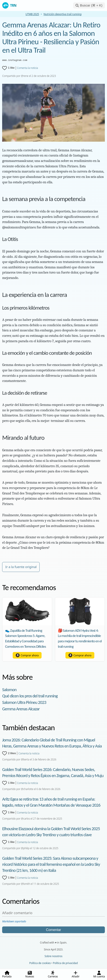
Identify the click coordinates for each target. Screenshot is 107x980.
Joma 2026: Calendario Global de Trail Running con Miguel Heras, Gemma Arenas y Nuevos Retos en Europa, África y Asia (52, 743)
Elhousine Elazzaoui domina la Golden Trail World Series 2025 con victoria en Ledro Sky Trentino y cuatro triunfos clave (51, 832)
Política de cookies (40, 963)
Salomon (9, 690)
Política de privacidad (65, 963)
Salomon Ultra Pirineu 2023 (24, 702)
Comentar (53, 930)
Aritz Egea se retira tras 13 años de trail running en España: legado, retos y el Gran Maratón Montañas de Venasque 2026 (51, 802)
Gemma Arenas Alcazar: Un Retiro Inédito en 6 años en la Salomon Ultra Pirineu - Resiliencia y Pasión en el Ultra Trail (51, 37)
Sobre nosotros (53, 956)
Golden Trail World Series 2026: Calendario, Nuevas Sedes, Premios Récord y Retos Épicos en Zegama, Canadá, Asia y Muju (53, 773)
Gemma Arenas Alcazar (21, 709)
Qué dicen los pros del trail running (30, 696)
